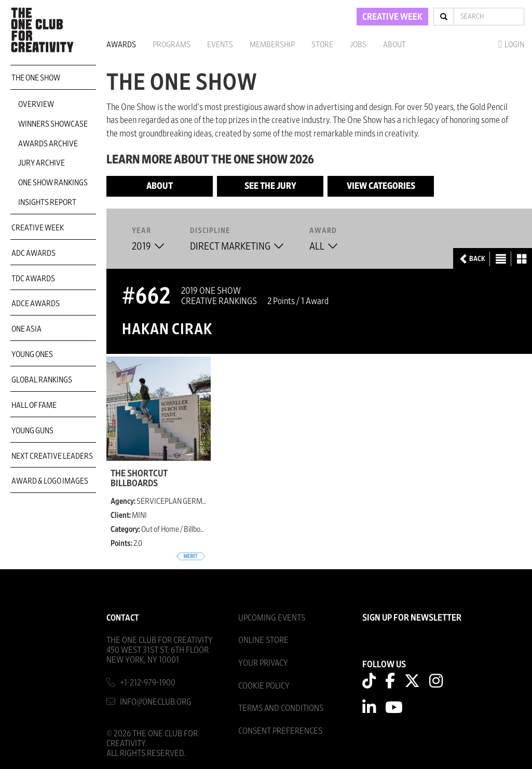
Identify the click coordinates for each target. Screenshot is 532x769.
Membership (272, 45)
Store (322, 45)
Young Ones (32, 354)
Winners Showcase (53, 124)
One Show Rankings (53, 183)
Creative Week (38, 228)
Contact (123, 618)
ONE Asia (26, 329)
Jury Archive (42, 163)
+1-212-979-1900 (148, 683)
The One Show (36, 78)
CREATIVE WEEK (392, 17)
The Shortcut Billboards (139, 478)
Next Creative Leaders (52, 456)
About (394, 45)
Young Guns (32, 431)
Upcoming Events (272, 618)
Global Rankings (42, 380)
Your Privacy (263, 663)
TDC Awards (33, 279)
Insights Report (47, 202)
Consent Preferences (280, 731)
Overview (36, 104)
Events (220, 45)
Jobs (358, 45)
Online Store (263, 640)
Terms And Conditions (281, 708)
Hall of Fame (34, 405)
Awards (121, 45)
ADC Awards (33, 253)
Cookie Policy (264, 686)
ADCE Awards (36, 304)
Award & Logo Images (50, 481)
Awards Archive (48, 144)
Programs (172, 45)
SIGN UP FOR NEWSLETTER (412, 618)
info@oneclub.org (156, 702)
